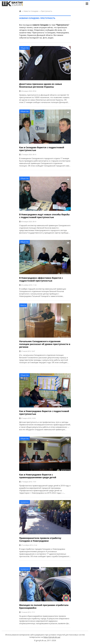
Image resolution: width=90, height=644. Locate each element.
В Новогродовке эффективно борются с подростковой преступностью (41, 279)
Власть (23, 305)
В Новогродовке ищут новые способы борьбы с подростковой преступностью (44, 216)
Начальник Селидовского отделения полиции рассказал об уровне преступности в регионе (45, 344)
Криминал (25, 502)
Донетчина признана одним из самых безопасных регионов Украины (41, 85)
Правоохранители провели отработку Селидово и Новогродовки (40, 539)
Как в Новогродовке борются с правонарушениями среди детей (38, 476)
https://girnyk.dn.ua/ (52, 637)
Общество (24, 48)
